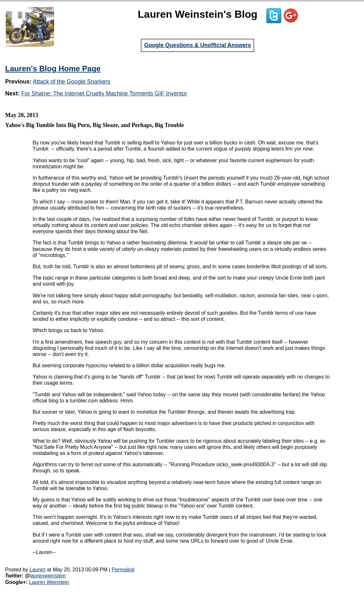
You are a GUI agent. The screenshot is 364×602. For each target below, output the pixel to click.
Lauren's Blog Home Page (53, 69)
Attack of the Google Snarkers (72, 82)
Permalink (123, 570)
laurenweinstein (48, 576)
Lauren (38, 570)
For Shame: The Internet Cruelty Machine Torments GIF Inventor (104, 94)
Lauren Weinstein (49, 582)
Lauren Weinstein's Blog (198, 14)
